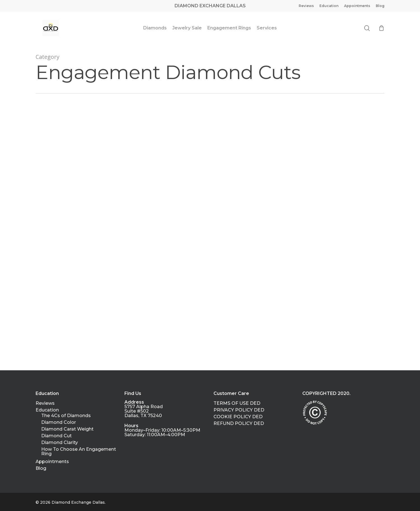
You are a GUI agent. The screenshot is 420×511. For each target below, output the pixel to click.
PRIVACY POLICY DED (239, 410)
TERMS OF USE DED (237, 403)
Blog (41, 468)
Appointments (52, 462)
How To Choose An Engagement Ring (79, 452)
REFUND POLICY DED (239, 424)
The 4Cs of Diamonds (66, 416)
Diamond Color (59, 422)
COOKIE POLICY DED (238, 417)
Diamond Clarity (60, 443)
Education (47, 410)
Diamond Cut (56, 436)
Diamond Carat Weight (67, 429)
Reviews (45, 403)
